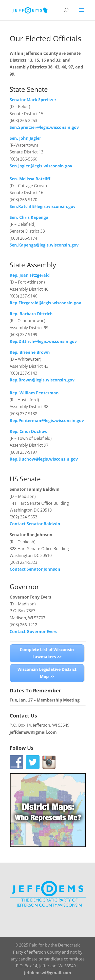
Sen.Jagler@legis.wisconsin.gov (41, 166)
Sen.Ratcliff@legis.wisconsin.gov (43, 206)
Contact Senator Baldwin (35, 524)
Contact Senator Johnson (35, 569)
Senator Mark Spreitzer (33, 100)
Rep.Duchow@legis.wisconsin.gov (44, 459)
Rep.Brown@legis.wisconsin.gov (42, 380)
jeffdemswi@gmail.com (33, 732)
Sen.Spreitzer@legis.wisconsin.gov (44, 127)
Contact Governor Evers (33, 632)
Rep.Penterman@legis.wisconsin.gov (47, 421)
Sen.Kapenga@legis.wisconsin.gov (44, 245)
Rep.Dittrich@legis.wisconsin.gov (43, 341)
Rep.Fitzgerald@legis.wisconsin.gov (45, 303)
